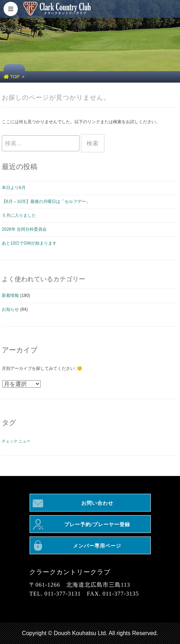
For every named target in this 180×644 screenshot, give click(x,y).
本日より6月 (14, 188)
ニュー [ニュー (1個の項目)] (24, 441)
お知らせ (10, 309)
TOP (12, 77)
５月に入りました (19, 215)
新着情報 (10, 295)
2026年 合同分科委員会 (24, 229)
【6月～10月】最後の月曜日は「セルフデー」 (46, 201)
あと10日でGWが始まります (29, 243)
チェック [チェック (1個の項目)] (10, 441)
